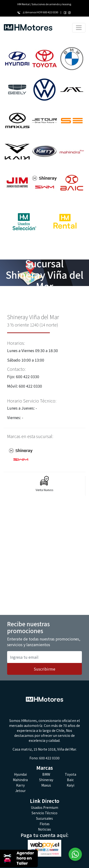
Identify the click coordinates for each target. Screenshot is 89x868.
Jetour (20, 791)
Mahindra (20, 780)
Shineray (46, 780)
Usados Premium (44, 807)
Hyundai (20, 774)
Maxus (46, 785)
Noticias (44, 829)
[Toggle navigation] (79, 28)
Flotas (45, 824)
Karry (20, 785)
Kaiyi (70, 785)
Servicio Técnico (44, 813)
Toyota (70, 774)
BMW (46, 774)
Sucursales (44, 818)
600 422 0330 (51, 12)
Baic (70, 780)
